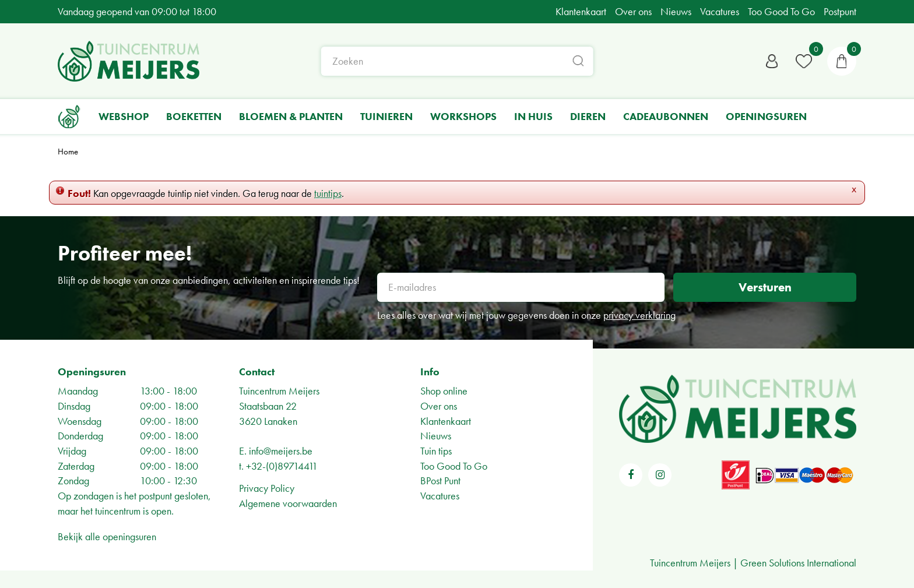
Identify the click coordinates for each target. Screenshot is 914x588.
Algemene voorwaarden (288, 503)
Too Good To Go (454, 466)
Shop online (444, 391)
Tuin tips (436, 451)
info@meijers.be (281, 451)
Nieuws (436, 436)
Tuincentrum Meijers (279, 391)
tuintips (328, 193)
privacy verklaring (639, 315)
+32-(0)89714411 (282, 466)
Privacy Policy (267, 488)
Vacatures (440, 496)
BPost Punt (440, 480)
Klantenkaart (446, 421)
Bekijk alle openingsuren (107, 536)
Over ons (439, 406)
